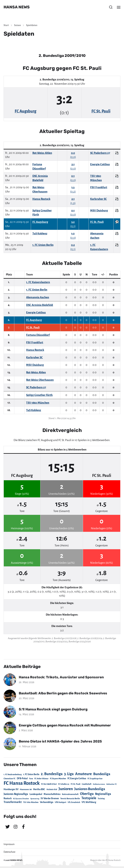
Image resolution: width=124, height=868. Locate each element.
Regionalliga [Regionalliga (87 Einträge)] (103, 794)
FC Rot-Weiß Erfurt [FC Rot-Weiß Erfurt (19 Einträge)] (49, 784)
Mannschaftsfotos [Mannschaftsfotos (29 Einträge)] (52, 794)
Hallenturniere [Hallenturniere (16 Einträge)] (99, 784)
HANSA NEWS (17, 7)
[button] (111, 7)
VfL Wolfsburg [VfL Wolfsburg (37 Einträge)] (89, 802)
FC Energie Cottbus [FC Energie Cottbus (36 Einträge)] (77, 779)
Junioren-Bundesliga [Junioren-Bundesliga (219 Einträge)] (90, 789)
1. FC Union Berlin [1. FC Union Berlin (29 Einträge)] (31, 774)
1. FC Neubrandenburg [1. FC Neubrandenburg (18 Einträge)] (13, 774)
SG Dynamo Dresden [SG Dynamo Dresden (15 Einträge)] (21, 799)
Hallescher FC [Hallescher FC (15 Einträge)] (112, 784)
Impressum (9, 844)
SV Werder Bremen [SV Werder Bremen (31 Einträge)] (50, 798)
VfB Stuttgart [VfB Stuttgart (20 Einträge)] (60, 802)
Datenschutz (9, 852)
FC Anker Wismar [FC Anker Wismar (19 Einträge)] (41, 779)
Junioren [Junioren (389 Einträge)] (66, 789)
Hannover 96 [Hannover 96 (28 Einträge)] (26, 789)
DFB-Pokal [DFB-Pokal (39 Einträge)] (22, 779)
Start (6, 25)
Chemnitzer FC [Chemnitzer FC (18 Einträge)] (9, 779)
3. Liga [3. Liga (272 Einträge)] (69, 774)
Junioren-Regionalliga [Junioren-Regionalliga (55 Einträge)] (16, 794)
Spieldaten (32, 25)
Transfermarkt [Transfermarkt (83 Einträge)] (13, 802)
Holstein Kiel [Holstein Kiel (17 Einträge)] (52, 789)
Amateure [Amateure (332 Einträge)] (83, 774)
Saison (17, 25)
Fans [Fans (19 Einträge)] (31, 779)
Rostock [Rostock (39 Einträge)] (8, 798)
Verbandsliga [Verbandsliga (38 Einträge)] (47, 802)
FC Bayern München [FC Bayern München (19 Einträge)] (58, 779)
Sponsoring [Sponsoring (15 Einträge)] (35, 799)
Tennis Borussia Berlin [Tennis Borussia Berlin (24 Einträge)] (70, 798)
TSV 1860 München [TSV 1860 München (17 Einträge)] (31, 802)
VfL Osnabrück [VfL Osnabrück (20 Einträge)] (74, 802)
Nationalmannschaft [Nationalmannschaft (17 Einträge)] (70, 794)
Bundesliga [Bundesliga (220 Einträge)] (102, 774)
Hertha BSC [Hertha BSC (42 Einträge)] (39, 789)
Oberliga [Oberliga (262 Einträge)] (87, 794)
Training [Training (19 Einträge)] (101, 799)
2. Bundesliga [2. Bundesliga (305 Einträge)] (52, 774)
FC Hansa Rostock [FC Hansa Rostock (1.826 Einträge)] (22, 783)
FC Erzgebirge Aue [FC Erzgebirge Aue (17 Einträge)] (95, 779)
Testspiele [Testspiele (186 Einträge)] (89, 798)
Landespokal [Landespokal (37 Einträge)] (36, 794)
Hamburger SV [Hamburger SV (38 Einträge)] (11, 789)
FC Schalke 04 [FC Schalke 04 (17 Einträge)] (64, 784)
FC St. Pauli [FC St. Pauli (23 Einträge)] (76, 784)
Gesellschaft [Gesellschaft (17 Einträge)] (87, 784)
